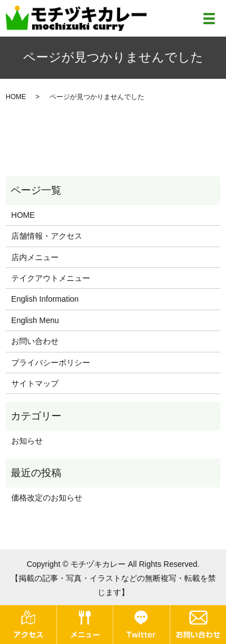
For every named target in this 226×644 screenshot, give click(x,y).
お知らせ (27, 441)
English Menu (35, 320)
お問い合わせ (35, 341)
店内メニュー (35, 257)
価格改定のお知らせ (47, 498)
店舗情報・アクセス (47, 236)
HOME (16, 97)
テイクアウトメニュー (51, 278)
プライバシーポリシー (51, 363)
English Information (45, 299)
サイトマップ (35, 383)
